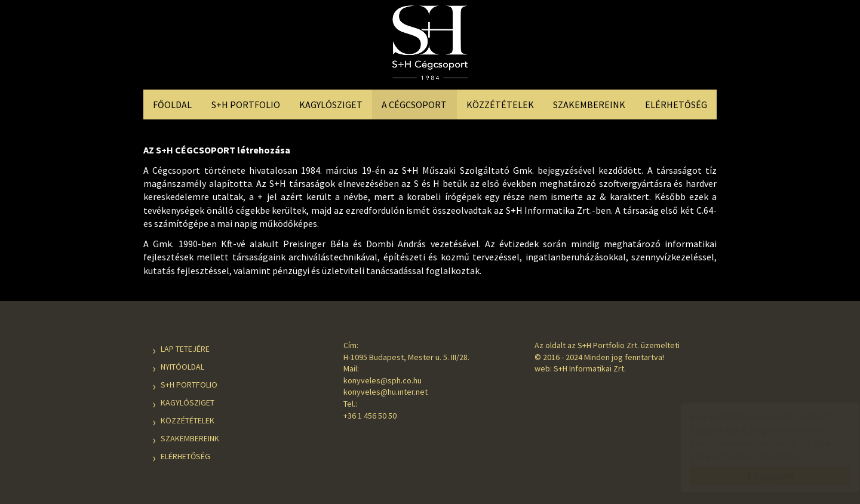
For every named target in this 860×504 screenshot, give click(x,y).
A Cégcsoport (414, 105)
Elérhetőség (676, 105)
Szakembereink (589, 105)
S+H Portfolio (246, 105)
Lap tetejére (185, 349)
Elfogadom (759, 476)
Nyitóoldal (182, 367)
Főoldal (172, 105)
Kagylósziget (331, 105)
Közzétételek (500, 105)
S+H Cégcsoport (430, 46)
